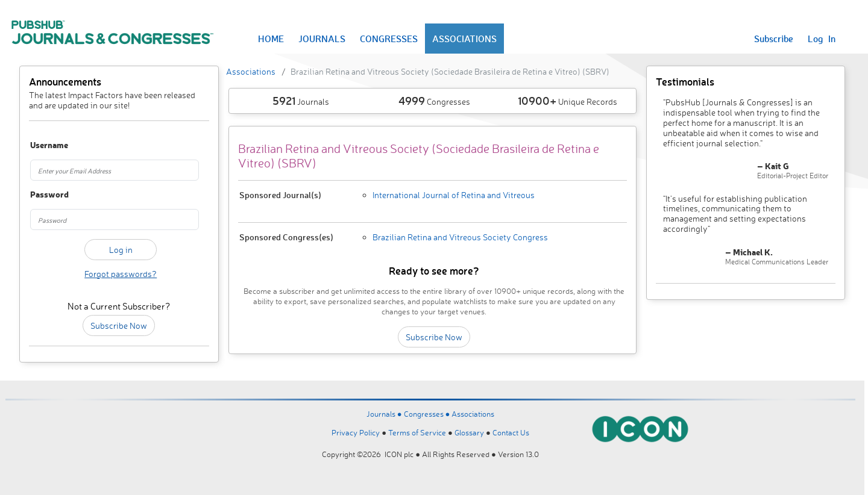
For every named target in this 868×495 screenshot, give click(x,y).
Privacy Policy (356, 432)
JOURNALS (322, 39)
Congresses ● (428, 414)
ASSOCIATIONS (464, 39)
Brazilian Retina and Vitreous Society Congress (460, 237)
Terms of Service (417, 432)
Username (44, 145)
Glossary (469, 432)
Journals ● (385, 414)
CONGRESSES (389, 39)
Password (44, 195)
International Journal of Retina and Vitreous (454, 195)
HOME (271, 39)
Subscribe (774, 39)
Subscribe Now (119, 325)
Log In (822, 39)
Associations (251, 71)
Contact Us (511, 432)
